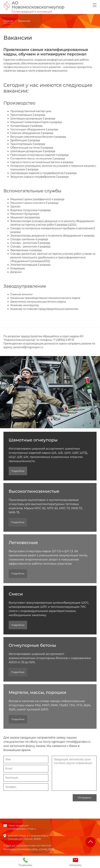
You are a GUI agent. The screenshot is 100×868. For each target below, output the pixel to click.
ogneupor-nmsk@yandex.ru (71, 742)
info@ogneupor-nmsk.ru (22, 829)
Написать (75, 862)
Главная (8, 21)
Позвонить (25, 862)
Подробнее (18, 471)
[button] (45, 420)
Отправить (85, 798)
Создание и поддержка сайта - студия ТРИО (29, 849)
